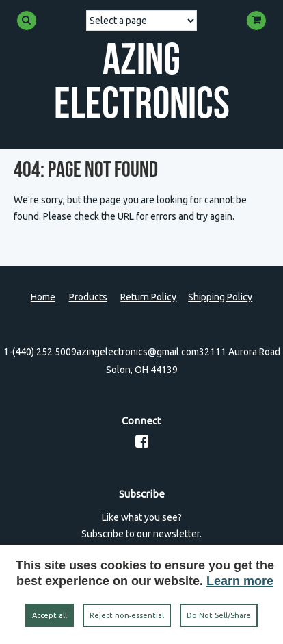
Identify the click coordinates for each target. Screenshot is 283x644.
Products (88, 297)
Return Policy (148, 297)
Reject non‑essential (127, 615)
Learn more (240, 581)
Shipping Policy (220, 297)
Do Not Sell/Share (219, 615)
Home (43, 297)
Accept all (50, 615)
